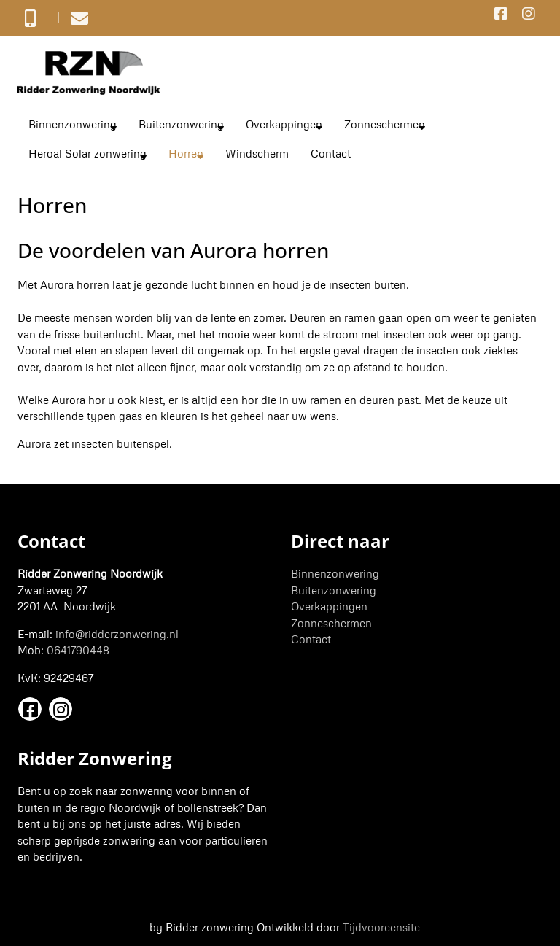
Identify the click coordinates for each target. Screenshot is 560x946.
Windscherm (257, 153)
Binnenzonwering (73, 124)
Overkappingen (284, 124)
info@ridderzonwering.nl (117, 634)
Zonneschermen (385, 124)
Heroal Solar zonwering (87, 153)
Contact (331, 153)
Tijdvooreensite (381, 927)
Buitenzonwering (181, 124)
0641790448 (78, 650)
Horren (186, 153)
